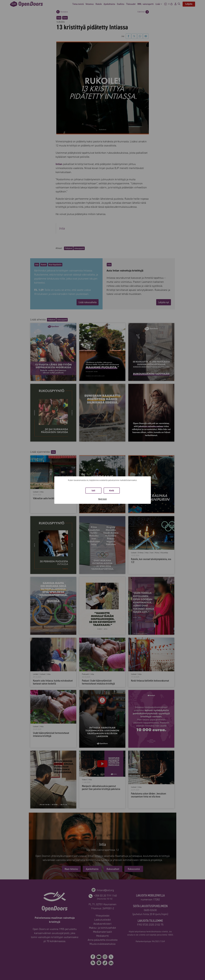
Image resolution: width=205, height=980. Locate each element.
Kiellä (112, 491)
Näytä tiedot (103, 499)
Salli (93, 491)
